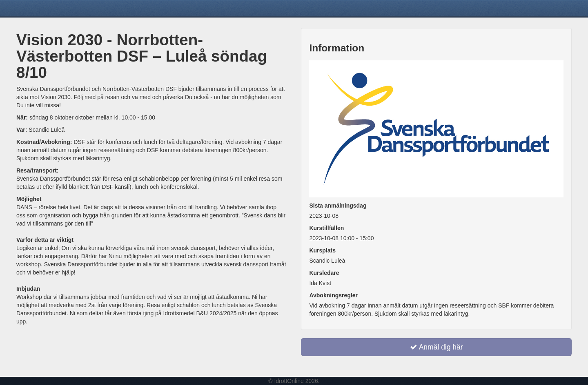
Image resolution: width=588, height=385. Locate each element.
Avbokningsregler (333, 295)
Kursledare (324, 273)
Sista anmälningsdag (338, 206)
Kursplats (322, 250)
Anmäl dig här (437, 347)
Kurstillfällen (326, 228)
